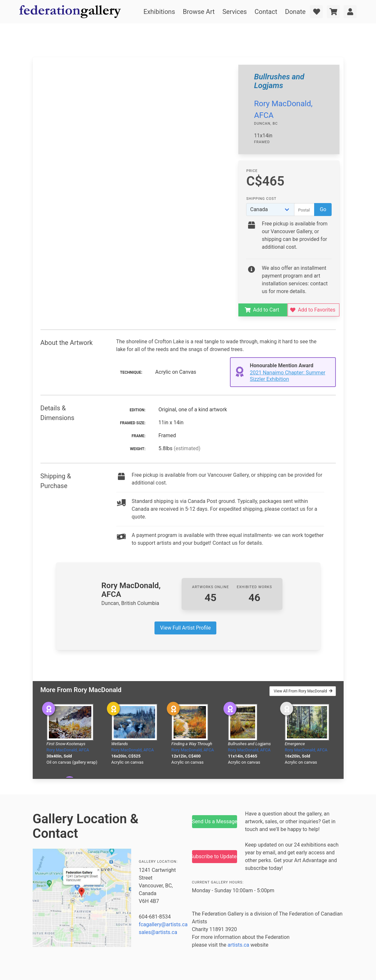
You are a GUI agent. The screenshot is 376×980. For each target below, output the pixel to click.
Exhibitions (159, 12)
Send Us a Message (215, 821)
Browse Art (199, 12)
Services (235, 12)
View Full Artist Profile (185, 628)
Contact (266, 12)
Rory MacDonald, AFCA (68, 750)
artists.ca (239, 945)
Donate (295, 12)
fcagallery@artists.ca (163, 924)
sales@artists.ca (158, 932)
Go (323, 209)
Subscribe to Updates (215, 856)
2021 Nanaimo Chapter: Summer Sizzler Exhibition (288, 376)
